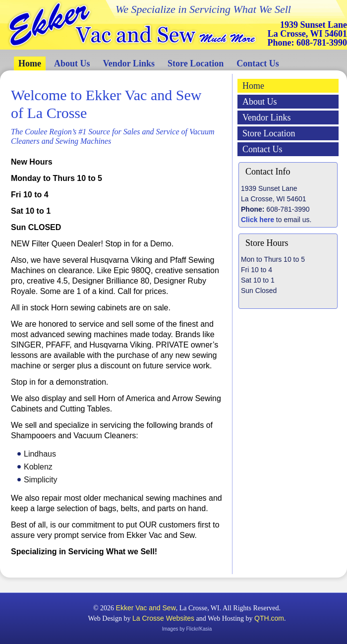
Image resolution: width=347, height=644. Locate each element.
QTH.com (269, 618)
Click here (258, 220)
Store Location (196, 63)
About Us (72, 63)
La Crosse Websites (163, 618)
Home (30, 63)
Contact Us (258, 63)
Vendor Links (129, 63)
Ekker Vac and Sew (146, 608)
